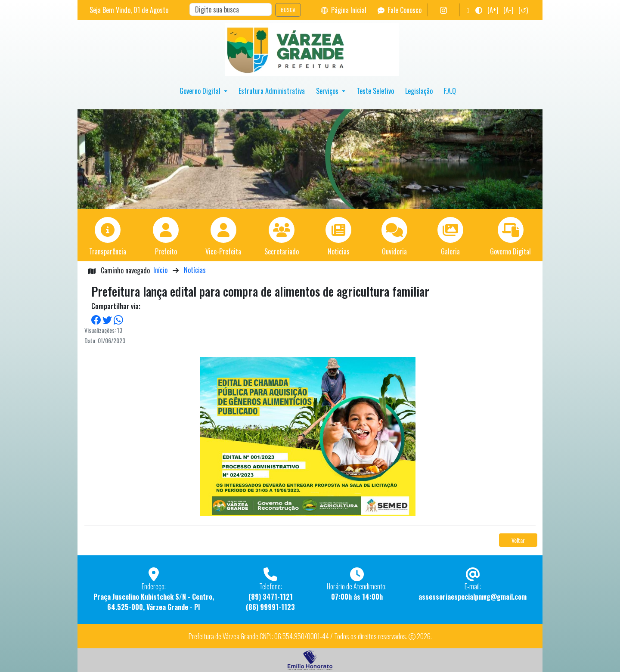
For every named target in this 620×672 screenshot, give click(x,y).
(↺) (523, 10)
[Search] (231, 9)
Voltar (518, 540)
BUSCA (288, 10)
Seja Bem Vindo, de (129, 10)
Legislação (419, 91)
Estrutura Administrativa (272, 91)
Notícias (195, 270)
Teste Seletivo (375, 91)
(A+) (493, 10)
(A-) (508, 10)
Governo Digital (201, 91)
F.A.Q (450, 91)
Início (160, 270)
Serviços (328, 91)
